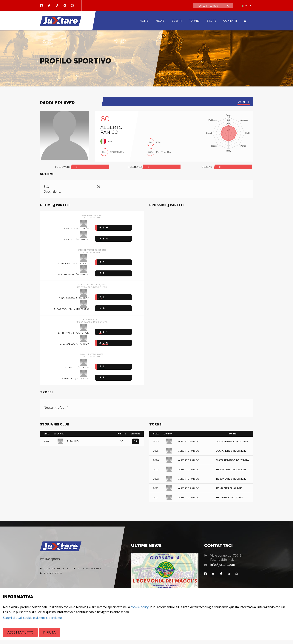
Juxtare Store (53, 573)
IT (245, 6)
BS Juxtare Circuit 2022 (231, 479)
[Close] (32, 618)
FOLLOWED (135, 167)
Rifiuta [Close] (49, 633)
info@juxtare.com (222, 565)
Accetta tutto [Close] (20, 633)
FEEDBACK (207, 167)
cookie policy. (140, 607)
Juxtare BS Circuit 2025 (231, 451)
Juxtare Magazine (89, 568)
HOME (144, 21)
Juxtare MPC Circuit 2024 (232, 460)
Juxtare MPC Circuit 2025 (232, 441)
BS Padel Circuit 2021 (230, 497)
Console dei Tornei (56, 568)
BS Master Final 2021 (229, 488)
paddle (244, 102)
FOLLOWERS (63, 167)
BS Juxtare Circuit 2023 (231, 469)
